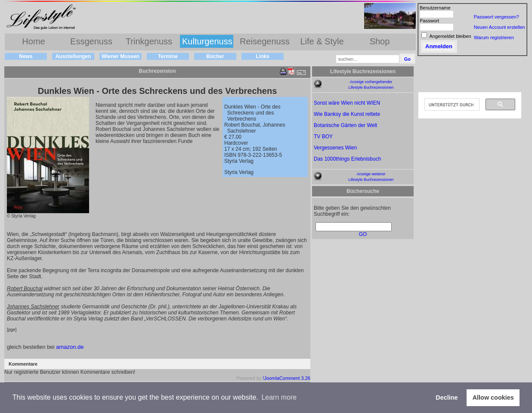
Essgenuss (91, 41)
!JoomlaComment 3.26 (286, 378)
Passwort (429, 21)
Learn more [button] (279, 397)
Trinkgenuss (149, 41)
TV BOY (323, 137)
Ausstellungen (73, 56)
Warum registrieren (494, 37)
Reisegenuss (265, 41)
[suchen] (451, 105)
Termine (168, 56)
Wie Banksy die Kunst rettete (347, 114)
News (26, 56)
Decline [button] (447, 397)
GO (363, 234)
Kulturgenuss (207, 41)
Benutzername (435, 8)
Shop (380, 41)
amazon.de (70, 347)
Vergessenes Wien (335, 148)
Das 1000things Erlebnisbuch (347, 159)
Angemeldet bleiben (450, 36)
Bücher (215, 56)
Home (33, 41)
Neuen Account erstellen (500, 27)
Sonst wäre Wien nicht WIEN (347, 103)
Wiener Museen (121, 56)
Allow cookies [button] (493, 397)
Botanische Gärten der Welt (345, 125)
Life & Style (322, 41)
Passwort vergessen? (496, 17)
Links (262, 56)
